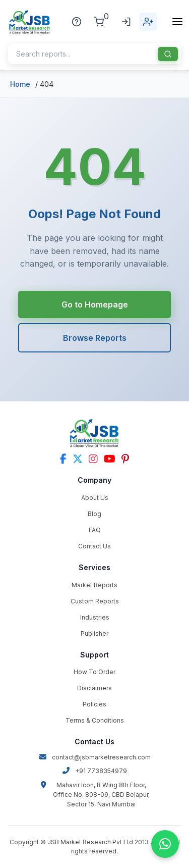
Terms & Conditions (95, 720)
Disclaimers (94, 688)
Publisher (94, 633)
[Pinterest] (125, 459)
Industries (95, 617)
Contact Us (94, 546)
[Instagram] (93, 459)
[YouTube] (110, 459)
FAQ (95, 530)
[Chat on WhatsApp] (165, 844)
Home (20, 84)
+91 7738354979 (94, 771)
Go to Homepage (95, 304)
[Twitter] (78, 459)
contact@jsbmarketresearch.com (95, 757)
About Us (95, 498)
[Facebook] (63, 459)
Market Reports (94, 585)
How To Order (94, 672)
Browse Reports (95, 338)
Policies (94, 704)
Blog (94, 514)
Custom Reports (95, 601)
